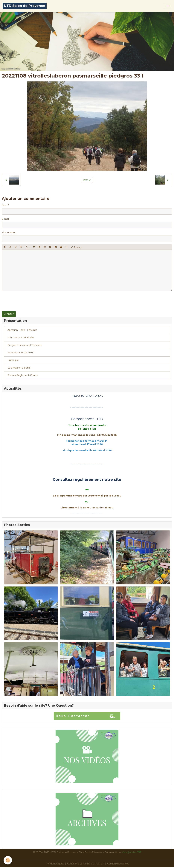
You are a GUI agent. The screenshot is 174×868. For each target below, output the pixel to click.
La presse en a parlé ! (19, 368)
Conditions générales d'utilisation (86, 864)
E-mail (6, 219)
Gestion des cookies (118, 864)
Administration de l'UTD (21, 353)
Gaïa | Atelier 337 (132, 852)
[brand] (25, 6)
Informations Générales (21, 337)
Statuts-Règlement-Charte (23, 375)
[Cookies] (8, 860)
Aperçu (76, 247)
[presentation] (30, 301)
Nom (5, 205)
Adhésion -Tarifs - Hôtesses (22, 330)
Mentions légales (55, 864)
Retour (87, 180)
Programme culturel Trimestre (25, 345)
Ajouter (9, 314)
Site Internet (9, 232)
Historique (13, 360)
